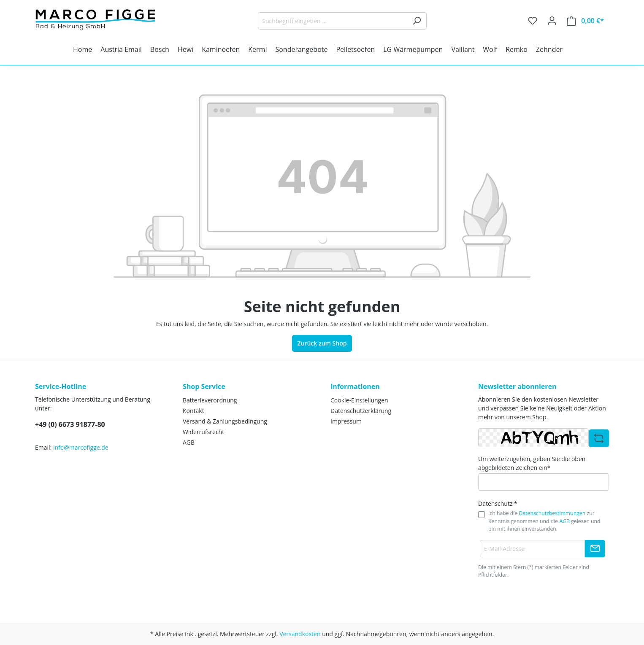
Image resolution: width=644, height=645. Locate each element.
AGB (189, 442)
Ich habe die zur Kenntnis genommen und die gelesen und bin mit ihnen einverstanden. (544, 521)
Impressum (346, 421)
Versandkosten (300, 634)
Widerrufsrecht (203, 432)
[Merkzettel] (533, 21)
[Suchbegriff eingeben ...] (333, 21)
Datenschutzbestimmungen (552, 513)
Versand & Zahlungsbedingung (225, 421)
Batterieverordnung (210, 400)
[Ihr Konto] (552, 21)
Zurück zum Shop (322, 343)
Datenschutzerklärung (361, 411)
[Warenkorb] (585, 21)
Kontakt (193, 411)
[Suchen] (417, 21)
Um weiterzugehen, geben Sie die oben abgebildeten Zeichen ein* (532, 463)
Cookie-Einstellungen (359, 400)
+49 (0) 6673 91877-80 (70, 424)
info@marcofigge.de (81, 447)
